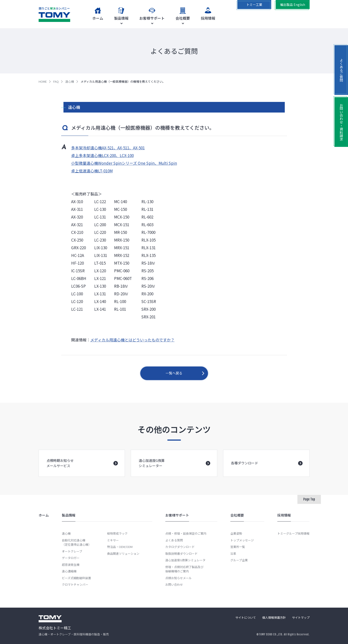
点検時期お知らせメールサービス (82, 469)
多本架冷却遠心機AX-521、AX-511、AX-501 (108, 148)
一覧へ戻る (174, 373)
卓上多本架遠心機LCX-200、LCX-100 (102, 155)
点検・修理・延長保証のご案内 (186, 533)
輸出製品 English (293, 5)
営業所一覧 (238, 547)
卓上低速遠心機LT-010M (92, 171)
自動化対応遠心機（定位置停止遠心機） (77, 542)
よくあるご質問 (341, 70)
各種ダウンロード (267, 470)
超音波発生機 (71, 565)
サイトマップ (301, 617)
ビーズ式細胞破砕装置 (76, 578)
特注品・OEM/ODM (120, 547)
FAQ (56, 81)
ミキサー (113, 540)
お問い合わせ (174, 584)
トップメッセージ (242, 540)
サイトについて (246, 617)
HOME (43, 81)
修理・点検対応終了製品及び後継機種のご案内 (184, 569)
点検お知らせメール (179, 578)
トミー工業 (254, 5)
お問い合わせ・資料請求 (341, 122)
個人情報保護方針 (274, 617)
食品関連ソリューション (123, 554)
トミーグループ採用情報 (293, 533)
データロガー (71, 558)
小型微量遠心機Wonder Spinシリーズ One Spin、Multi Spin (124, 163)
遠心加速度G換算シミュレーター (174, 469)
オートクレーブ (72, 551)
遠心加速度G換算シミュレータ (185, 560)
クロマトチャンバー (75, 584)
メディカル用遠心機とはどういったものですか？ (132, 340)
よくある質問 (174, 540)
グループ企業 (239, 560)
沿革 (233, 554)
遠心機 (70, 81)
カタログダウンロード (180, 547)
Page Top (309, 499)
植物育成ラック (117, 533)
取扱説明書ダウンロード (181, 554)
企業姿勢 (236, 533)
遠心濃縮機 (69, 571)
